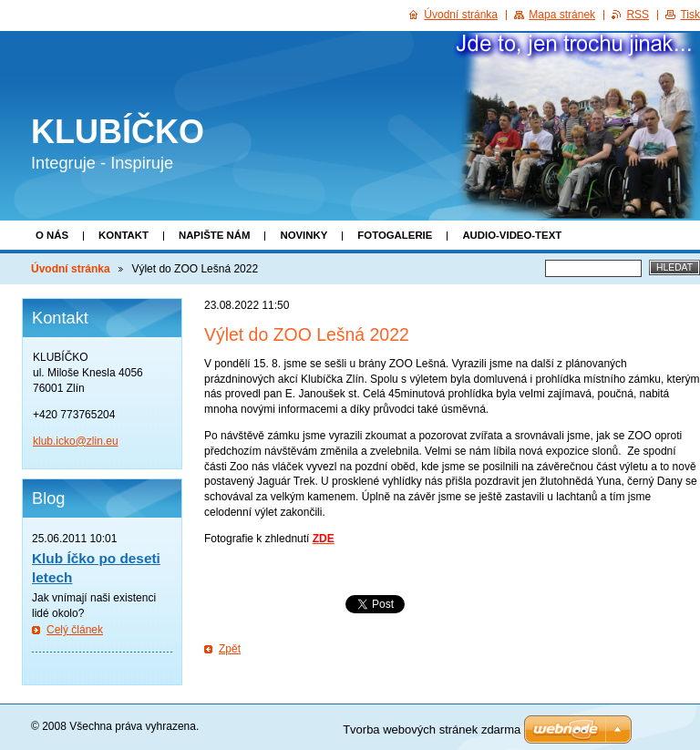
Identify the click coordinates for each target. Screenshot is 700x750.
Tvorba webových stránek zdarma (432, 729)
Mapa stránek (562, 15)
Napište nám (214, 235)
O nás (52, 235)
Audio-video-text (512, 235)
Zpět (230, 649)
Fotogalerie (395, 235)
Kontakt (124, 235)
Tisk (690, 15)
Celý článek (75, 630)
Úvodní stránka (71, 269)
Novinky (304, 235)
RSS (638, 15)
